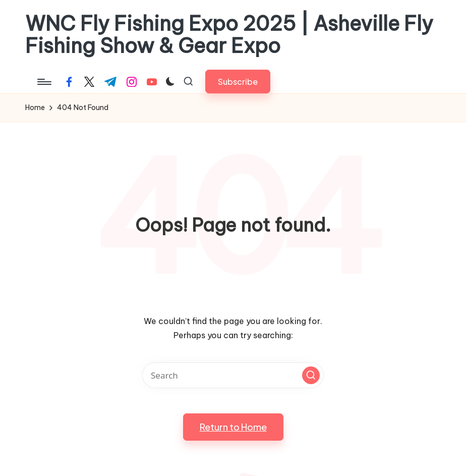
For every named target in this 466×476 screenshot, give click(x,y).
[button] (238, 82)
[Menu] (44, 82)
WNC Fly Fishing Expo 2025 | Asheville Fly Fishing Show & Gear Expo (229, 35)
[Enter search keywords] (233, 375)
